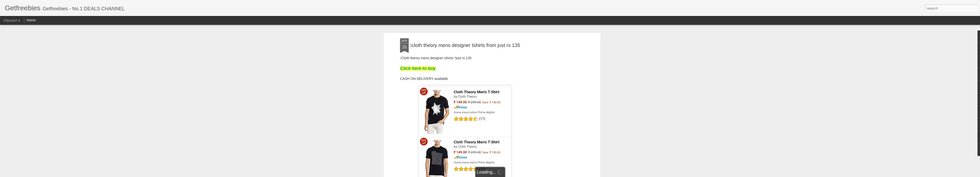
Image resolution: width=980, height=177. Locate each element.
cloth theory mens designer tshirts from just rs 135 (465, 45)
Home (31, 20)
